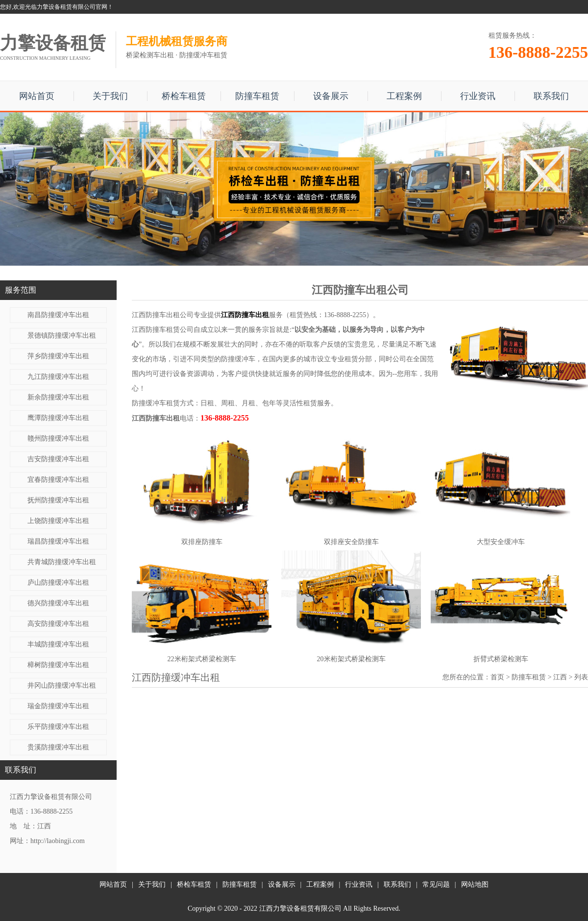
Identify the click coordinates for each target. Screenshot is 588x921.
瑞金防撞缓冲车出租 (58, 706)
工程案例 (404, 96)
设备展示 (331, 96)
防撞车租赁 (257, 96)
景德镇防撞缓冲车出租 (62, 336)
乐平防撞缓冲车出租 (58, 727)
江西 (560, 677)
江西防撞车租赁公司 (163, 330)
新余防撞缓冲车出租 (58, 397)
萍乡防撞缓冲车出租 (58, 356)
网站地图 (475, 884)
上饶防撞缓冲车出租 (58, 521)
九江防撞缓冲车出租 (58, 377)
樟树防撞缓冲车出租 (58, 665)
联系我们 (551, 96)
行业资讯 (478, 96)
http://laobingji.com (58, 841)
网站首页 (37, 96)
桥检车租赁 (184, 96)
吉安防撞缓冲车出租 (58, 459)
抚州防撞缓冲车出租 (58, 500)
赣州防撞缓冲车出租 (58, 438)
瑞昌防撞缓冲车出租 (58, 541)
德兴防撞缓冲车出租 (58, 603)
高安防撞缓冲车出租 (58, 624)
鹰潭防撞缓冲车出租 (58, 418)
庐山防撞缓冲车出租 (58, 583)
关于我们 (110, 96)
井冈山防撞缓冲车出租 (62, 685)
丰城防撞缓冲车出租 (58, 644)
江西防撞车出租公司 (163, 315)
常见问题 (436, 884)
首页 (497, 677)
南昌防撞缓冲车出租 (58, 315)
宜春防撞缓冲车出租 (58, 480)
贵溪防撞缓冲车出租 (58, 747)
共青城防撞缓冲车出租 (62, 562)
